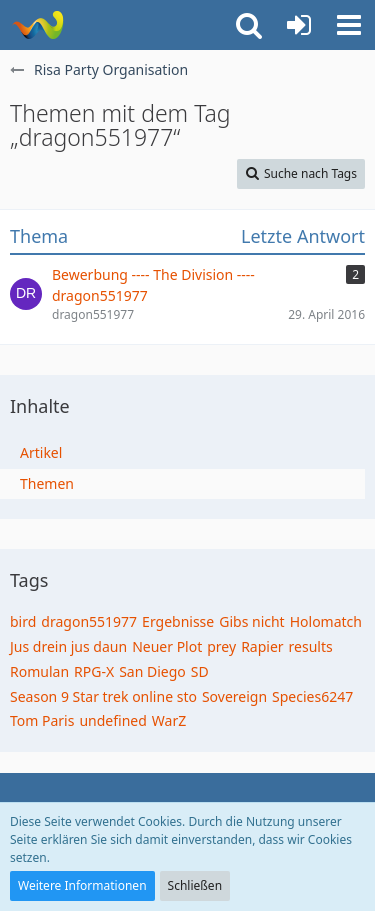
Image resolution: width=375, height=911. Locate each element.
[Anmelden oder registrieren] (299, 25)
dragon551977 (89, 621)
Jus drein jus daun (68, 646)
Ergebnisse (178, 621)
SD (200, 671)
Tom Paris (42, 720)
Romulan (39, 671)
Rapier (262, 646)
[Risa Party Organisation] (37, 25)
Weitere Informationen (82, 885)
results (311, 646)
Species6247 (312, 696)
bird (23, 621)
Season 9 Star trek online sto (103, 696)
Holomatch (326, 621)
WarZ (169, 720)
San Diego (152, 671)
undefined (112, 720)
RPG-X (94, 671)
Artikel (41, 452)
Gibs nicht (251, 621)
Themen (47, 483)
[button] (349, 25)
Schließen (195, 885)
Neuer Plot (167, 646)
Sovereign (234, 696)
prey (221, 646)
